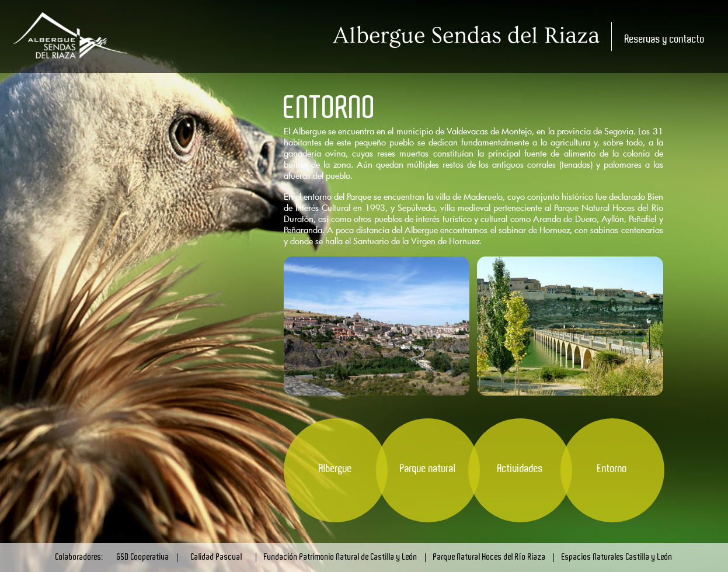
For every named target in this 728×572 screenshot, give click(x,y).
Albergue (335, 469)
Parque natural (428, 469)
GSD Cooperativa (143, 557)
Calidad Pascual (217, 557)
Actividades (520, 469)
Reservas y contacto (665, 40)
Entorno (612, 469)
